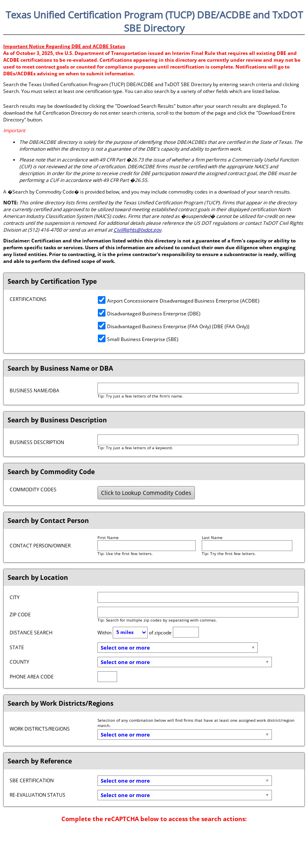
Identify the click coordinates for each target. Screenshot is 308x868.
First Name (108, 538)
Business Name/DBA (34, 391)
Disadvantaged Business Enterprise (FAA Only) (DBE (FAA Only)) (174, 326)
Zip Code (20, 615)
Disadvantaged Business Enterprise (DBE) (149, 314)
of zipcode (160, 632)
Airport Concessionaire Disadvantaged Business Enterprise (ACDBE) (179, 301)
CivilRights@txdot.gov (137, 230)
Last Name (212, 538)
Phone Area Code (32, 677)
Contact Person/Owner (40, 546)
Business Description (37, 442)
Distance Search (31, 633)
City (15, 597)
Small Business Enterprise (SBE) (138, 339)
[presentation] (154, 842)
